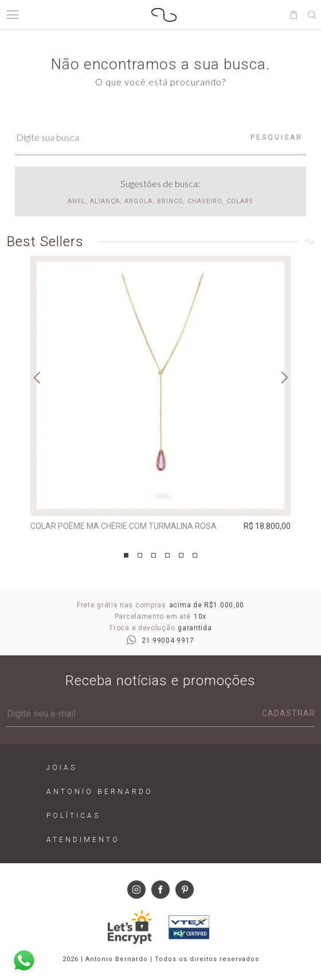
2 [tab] (140, 555)
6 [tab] (195, 555)
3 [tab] (154, 555)
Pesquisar (277, 137)
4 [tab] (167, 555)
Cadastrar (289, 713)
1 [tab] (126, 555)
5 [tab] (181, 555)
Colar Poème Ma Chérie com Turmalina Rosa (124, 526)
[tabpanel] (160, 396)
